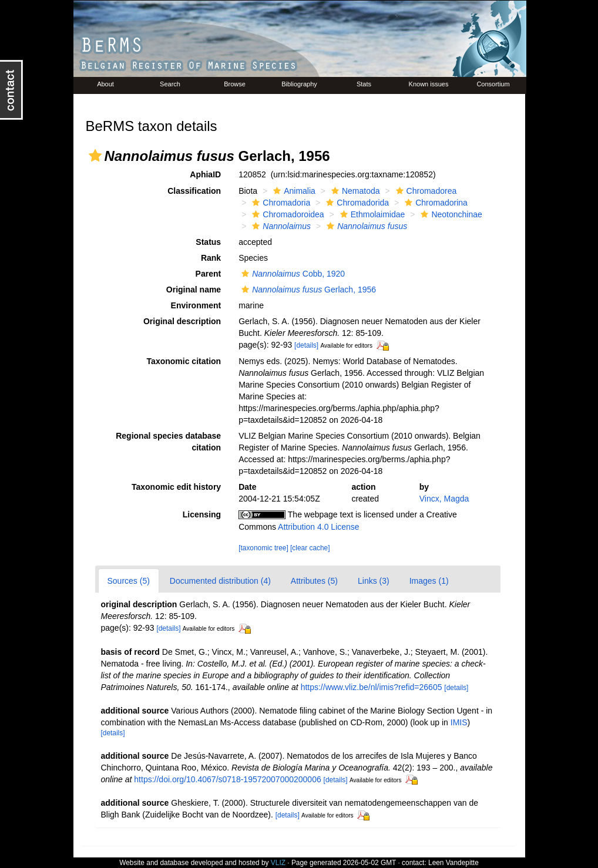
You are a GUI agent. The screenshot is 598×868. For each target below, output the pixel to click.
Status (208, 242)
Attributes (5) (314, 581)
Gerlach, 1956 (307, 290)
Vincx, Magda (444, 499)
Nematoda (354, 191)
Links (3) (374, 581)
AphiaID (205, 174)
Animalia (293, 191)
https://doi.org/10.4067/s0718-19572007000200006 (227, 779)
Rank (211, 258)
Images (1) (429, 581)
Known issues (429, 84)
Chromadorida (356, 203)
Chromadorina (435, 203)
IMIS (459, 722)
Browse (235, 84)
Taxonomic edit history (176, 487)
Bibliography (299, 84)
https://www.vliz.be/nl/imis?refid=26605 (372, 687)
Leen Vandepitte (453, 863)
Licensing (202, 514)
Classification (194, 191)
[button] (95, 156)
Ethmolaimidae (371, 214)
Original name (194, 290)
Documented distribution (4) (220, 581)
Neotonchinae (450, 214)
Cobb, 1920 (292, 274)
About (105, 84)
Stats (364, 84)
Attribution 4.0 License (319, 527)
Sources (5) (129, 581)
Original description (182, 321)
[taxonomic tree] (263, 548)
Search (170, 84)
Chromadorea (425, 191)
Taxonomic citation (184, 361)
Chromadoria (280, 203)
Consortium (493, 84)
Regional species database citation (168, 442)
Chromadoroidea (286, 214)
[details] (306, 345)
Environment (196, 305)
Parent (209, 274)
